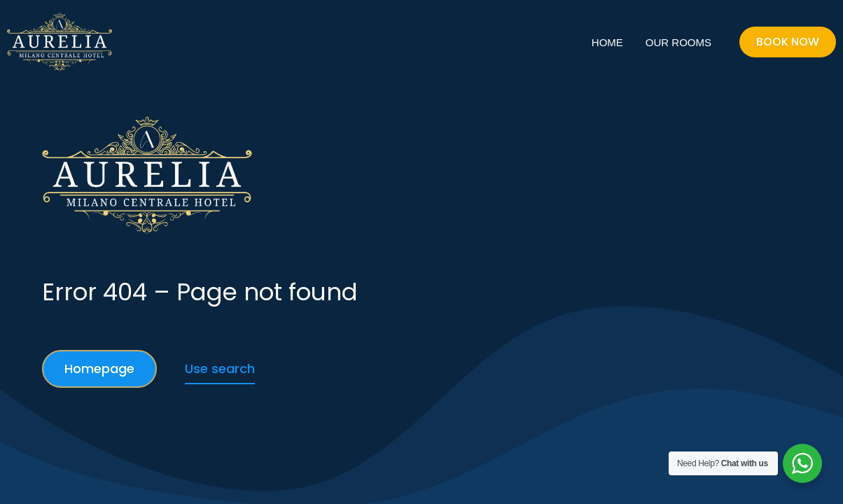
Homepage (99, 369)
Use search (220, 369)
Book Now (788, 42)
